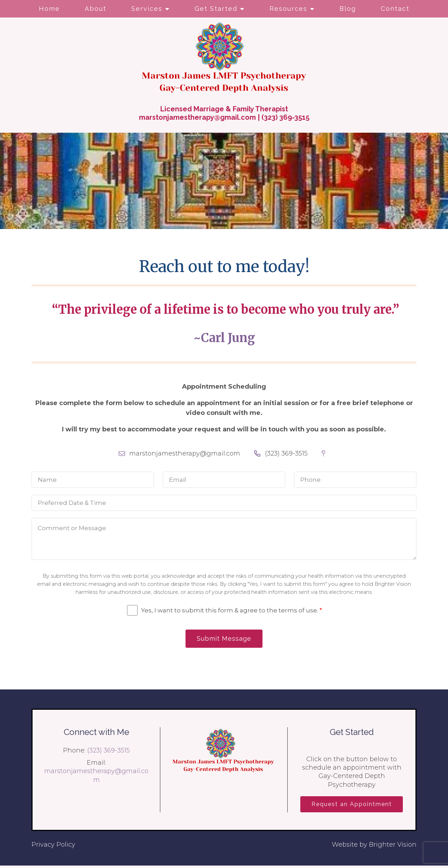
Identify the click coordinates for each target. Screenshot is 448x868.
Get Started (216, 9)
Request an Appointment (352, 806)
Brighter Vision (393, 847)
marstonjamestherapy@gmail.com (197, 117)
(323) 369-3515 (285, 117)
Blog (348, 9)
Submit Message (224, 639)
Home (49, 9)
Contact (395, 9)
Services (147, 9)
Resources (288, 9)
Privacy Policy (53, 847)
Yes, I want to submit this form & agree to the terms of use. (232, 610)
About (96, 9)
